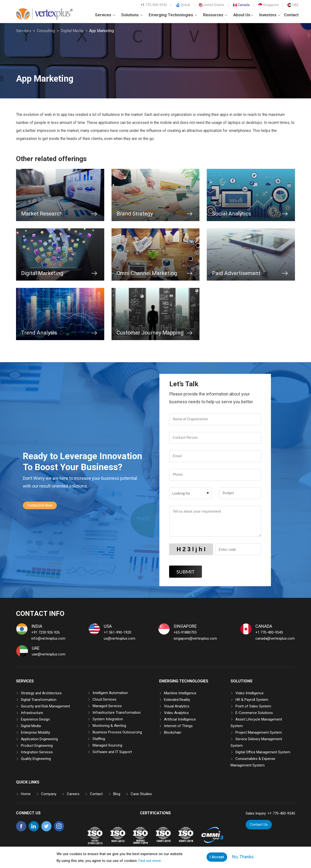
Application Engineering (39, 739)
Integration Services (37, 752)
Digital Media (72, 31)
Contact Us (259, 825)
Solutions (132, 15)
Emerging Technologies (173, 15)
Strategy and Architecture (41, 693)
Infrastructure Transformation (117, 713)
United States (212, 5)
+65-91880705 (185, 632)
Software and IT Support (112, 752)
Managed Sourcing (107, 745)
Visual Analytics (177, 706)
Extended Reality (177, 700)
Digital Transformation (39, 700)
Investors (270, 15)
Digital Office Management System (263, 752)
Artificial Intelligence (180, 719)
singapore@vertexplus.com (195, 638)
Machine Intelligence (180, 693)
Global (183, 5)
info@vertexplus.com (48, 638)
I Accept (217, 857)
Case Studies (141, 794)
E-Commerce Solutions (254, 713)
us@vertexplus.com (120, 638)
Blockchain (173, 732)
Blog (117, 794)
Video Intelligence (250, 693)
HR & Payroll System (252, 700)
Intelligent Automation (110, 693)
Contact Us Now (40, 505)
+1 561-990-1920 (117, 632)
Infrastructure (32, 713)
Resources (215, 15)
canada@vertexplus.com (275, 638)
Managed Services (107, 706)
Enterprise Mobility (35, 732)
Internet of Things (178, 726)
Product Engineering (37, 746)
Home (26, 794)
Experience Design (35, 719)
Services (105, 15)
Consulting (46, 31)
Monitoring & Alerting (109, 726)
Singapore (268, 5)
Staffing (99, 739)
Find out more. (150, 861)
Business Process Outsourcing (117, 732)
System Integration (108, 719)
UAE (293, 5)
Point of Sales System (253, 706)
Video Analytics (176, 713)
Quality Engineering (36, 759)
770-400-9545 (154, 5)
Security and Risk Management (45, 706)
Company (49, 794)
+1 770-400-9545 (269, 632)
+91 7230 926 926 (46, 632)
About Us (243, 15)
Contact (291, 15)
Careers (73, 794)
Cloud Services (104, 699)
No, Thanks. (243, 857)
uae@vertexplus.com (49, 654)
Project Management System (259, 732)
